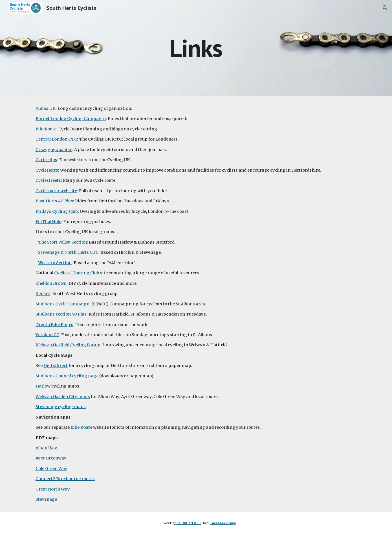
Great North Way (53, 489)
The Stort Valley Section (62, 242)
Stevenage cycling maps (61, 407)
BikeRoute (46, 129)
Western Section (55, 263)
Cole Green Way (51, 469)
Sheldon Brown (51, 283)
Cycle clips (46, 160)
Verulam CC (47, 335)
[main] (196, 48)
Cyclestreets (48, 180)
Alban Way (46, 448)
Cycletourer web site (56, 191)
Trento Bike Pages (54, 325)
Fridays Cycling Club (57, 211)
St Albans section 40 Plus (61, 314)
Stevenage (46, 499)
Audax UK (46, 108)
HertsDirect (56, 366)
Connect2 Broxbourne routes (65, 479)
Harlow (43, 386)
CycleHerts (47, 170)
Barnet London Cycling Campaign (71, 119)
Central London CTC (56, 139)
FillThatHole (48, 222)
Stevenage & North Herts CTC (68, 252)
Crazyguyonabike (54, 150)
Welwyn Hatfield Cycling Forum (68, 345)
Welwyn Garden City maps (63, 397)
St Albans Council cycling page (67, 376)
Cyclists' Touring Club (77, 273)
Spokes (43, 294)
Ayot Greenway (51, 458)
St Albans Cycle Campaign (62, 304)
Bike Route (81, 427)
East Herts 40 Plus (54, 201)
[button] (385, 8)
